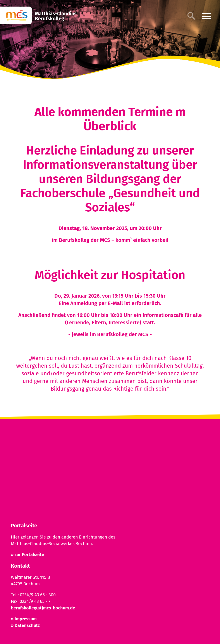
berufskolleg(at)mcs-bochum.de (43, 608)
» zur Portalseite (27, 555)
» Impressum (24, 619)
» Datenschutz (25, 625)
